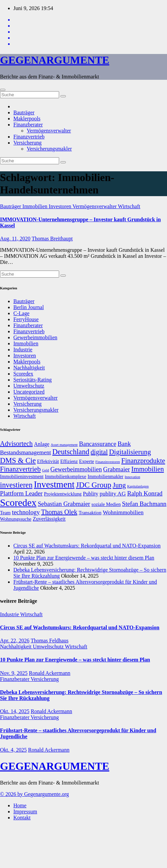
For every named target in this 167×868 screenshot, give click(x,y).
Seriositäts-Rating (33, 380)
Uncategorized (29, 392)
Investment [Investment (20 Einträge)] (54, 484)
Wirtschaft (129, 206)
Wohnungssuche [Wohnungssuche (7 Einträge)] (16, 519)
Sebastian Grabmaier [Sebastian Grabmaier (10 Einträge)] (64, 504)
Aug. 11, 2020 (15, 239)
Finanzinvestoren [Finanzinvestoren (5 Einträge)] (108, 462)
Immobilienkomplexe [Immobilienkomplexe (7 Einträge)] (65, 476)
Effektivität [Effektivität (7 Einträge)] (48, 461)
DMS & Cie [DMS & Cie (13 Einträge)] (18, 460)
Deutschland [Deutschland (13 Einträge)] (71, 452)
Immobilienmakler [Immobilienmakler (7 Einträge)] (105, 476)
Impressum (25, 812)
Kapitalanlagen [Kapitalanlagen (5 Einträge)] (138, 486)
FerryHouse (26, 319)
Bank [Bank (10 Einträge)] (124, 444)
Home (20, 805)
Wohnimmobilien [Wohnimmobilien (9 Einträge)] (123, 512)
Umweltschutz (29, 386)
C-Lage (21, 313)
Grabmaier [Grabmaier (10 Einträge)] (117, 469)
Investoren (61, 206)
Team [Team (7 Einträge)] (5, 513)
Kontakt (22, 818)
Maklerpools (27, 119)
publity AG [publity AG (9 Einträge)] (113, 494)
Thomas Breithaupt (52, 239)
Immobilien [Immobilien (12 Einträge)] (148, 469)
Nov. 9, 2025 (14, 673)
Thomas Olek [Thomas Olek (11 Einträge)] (59, 512)
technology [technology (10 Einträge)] (26, 512)
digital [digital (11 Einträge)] (99, 452)
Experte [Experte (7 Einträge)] (87, 461)
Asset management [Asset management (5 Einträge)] (64, 445)
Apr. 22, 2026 (15, 641)
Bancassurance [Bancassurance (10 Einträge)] (98, 444)
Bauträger (24, 112)
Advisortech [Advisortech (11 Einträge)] (16, 444)
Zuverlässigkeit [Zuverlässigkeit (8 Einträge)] (49, 519)
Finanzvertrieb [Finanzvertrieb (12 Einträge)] (20, 469)
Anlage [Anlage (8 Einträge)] (42, 444)
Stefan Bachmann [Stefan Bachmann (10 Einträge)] (144, 504)
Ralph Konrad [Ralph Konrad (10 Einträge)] (145, 493)
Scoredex (23, 374)
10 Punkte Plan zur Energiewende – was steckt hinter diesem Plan (84, 558)
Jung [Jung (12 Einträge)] (119, 485)
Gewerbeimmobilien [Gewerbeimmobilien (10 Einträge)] (76, 469)
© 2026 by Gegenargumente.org (34, 794)
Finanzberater (28, 125)
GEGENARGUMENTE (55, 60)
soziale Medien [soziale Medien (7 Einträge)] (106, 504)
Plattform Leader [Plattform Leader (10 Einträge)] (21, 493)
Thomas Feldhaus (50, 641)
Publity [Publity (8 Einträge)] (91, 494)
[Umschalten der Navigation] (3, 90)
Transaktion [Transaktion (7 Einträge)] (90, 513)
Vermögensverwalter (49, 131)
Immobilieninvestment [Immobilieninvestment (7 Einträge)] (22, 476)
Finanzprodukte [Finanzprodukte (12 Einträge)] (143, 461)
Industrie (23, 350)
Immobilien (36, 206)
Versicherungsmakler (49, 149)
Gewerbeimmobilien (35, 337)
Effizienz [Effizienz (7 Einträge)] (69, 461)
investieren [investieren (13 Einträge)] (16, 485)
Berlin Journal (29, 307)
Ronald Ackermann (50, 673)
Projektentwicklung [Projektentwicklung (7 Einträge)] (63, 494)
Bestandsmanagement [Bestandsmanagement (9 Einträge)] (26, 452)
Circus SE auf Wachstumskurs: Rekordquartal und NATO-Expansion (87, 546)
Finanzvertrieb (29, 137)
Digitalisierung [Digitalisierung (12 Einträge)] (130, 452)
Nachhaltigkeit (29, 368)
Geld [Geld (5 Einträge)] (46, 470)
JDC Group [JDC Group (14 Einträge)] (94, 485)
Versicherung (27, 143)
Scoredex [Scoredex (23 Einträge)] (18, 503)
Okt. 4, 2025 (13, 750)
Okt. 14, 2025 (15, 711)
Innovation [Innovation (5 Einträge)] (132, 477)
